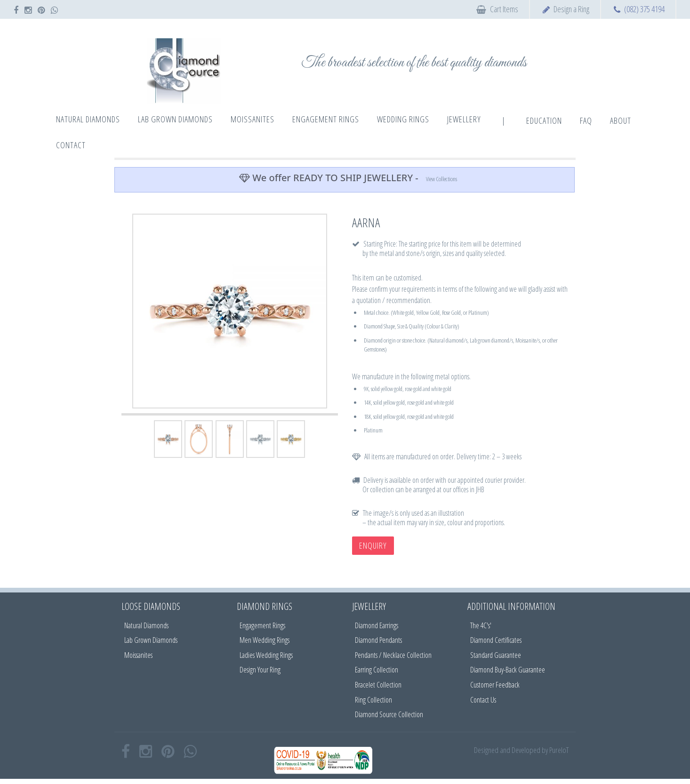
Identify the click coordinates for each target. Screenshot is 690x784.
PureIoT (559, 750)
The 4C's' (481, 625)
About (621, 120)
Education (544, 120)
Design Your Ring (260, 670)
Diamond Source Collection (389, 714)
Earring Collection (377, 670)
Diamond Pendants (378, 640)
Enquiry (373, 545)
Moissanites (138, 655)
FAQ (586, 120)
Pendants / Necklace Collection (393, 655)
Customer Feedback (495, 685)
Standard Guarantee (496, 655)
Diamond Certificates (496, 640)
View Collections (441, 179)
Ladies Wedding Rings (266, 655)
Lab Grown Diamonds (151, 640)
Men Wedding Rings (265, 640)
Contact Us (483, 700)
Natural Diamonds (146, 625)
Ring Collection (373, 700)
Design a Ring (571, 9)
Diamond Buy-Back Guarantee (508, 670)
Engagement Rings (262, 625)
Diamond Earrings (377, 625)
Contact (71, 145)
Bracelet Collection (378, 685)
